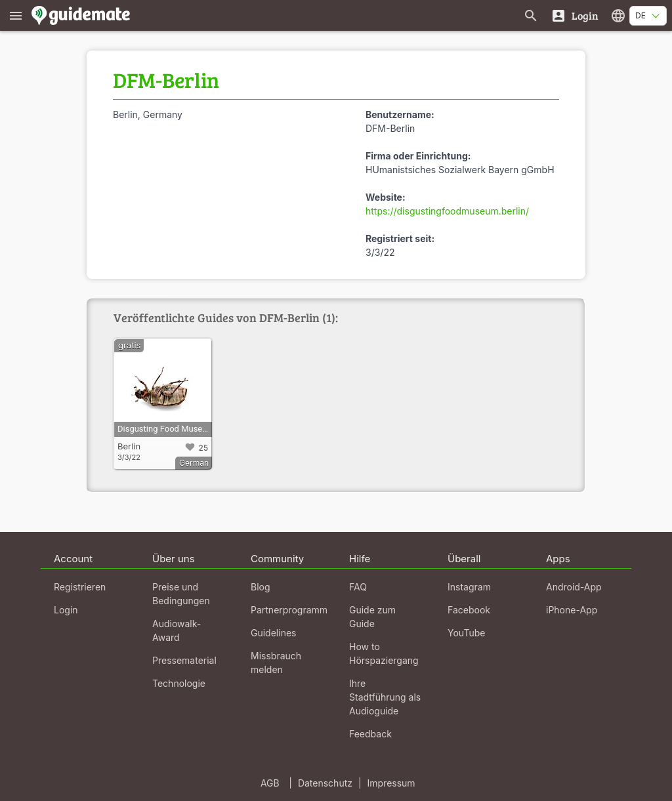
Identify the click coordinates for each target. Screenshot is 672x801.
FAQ (358, 587)
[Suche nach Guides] (531, 15)
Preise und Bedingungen (181, 594)
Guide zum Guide (372, 617)
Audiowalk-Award (177, 630)
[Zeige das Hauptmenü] (16, 15)
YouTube (466, 633)
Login (66, 610)
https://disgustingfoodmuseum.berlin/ (447, 211)
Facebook (469, 610)
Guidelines (273, 633)
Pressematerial (184, 660)
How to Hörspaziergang (384, 653)
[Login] (575, 15)
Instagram (469, 587)
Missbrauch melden (276, 663)
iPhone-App (572, 610)
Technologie (179, 683)
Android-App (574, 587)
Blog (261, 587)
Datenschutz (325, 783)
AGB (270, 783)
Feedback (370, 734)
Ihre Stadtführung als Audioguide (385, 697)
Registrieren (80, 587)
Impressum (391, 783)
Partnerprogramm (289, 610)
